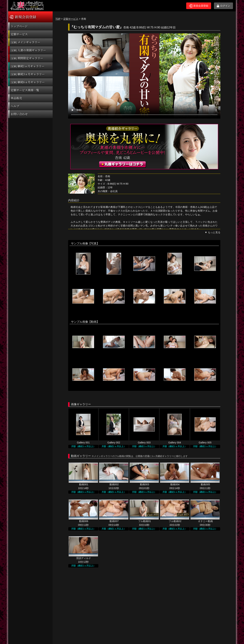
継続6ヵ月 (28, 82)
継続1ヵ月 (28, 66)
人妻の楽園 (28, 50)
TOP (58, 19)
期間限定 (27, 58)
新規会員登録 (199, 6)
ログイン (223, 6)
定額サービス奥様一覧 (25, 90)
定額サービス (19, 34)
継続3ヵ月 (28, 74)
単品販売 (16, 98)
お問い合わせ (19, 114)
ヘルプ (15, 106)
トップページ (19, 26)
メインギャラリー (25, 42)
